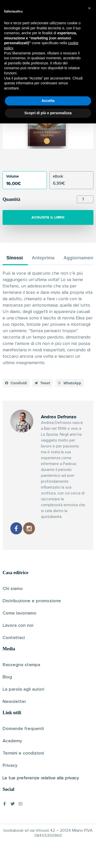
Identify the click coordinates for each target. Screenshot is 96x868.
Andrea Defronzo (39, 75)
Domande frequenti (23, 729)
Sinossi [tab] (15, 258)
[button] (16, 383)
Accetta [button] (48, 846)
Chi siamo (13, 589)
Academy (12, 741)
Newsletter (14, 702)
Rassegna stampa (21, 665)
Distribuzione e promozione (32, 601)
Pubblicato (66, 75)
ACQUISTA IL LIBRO (48, 217)
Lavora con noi (18, 626)
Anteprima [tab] (43, 258)
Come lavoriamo (19, 613)
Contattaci (14, 638)
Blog (7, 677)
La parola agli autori (23, 689)
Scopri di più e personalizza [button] (48, 858)
